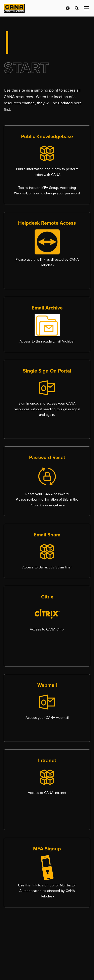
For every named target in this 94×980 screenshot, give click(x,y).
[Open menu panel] (86, 8)
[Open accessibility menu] (68, 8)
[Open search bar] (77, 8)
